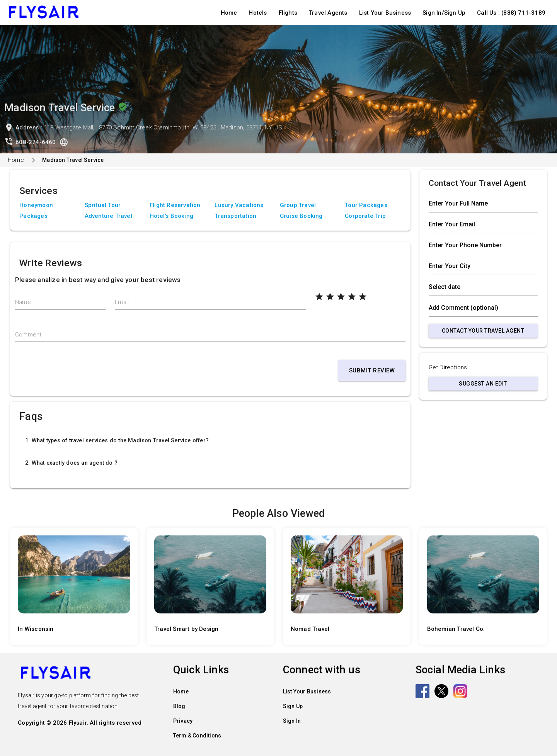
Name (23, 302)
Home (229, 13)
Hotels (258, 13)
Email (122, 302)
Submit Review (372, 370)
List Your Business (385, 13)
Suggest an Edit (483, 384)
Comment (28, 335)
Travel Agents (328, 13)
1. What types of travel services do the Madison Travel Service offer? (117, 440)
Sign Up (293, 706)
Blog (179, 706)
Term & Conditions (197, 736)
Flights (288, 13)
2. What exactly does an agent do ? (71, 463)
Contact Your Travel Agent (483, 331)
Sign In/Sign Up (444, 13)
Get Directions (448, 367)
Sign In (292, 721)
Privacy (183, 721)
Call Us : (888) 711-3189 (511, 13)
